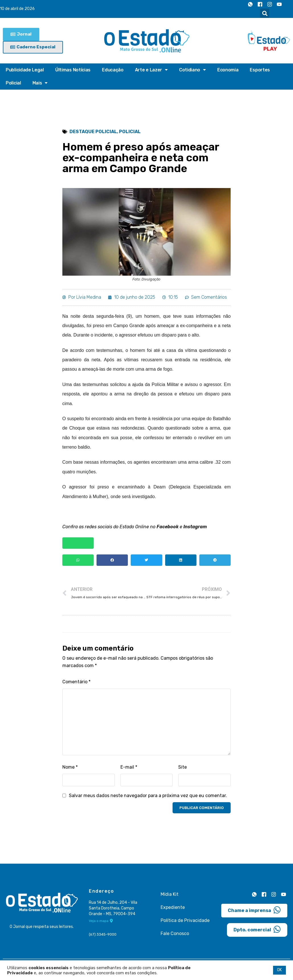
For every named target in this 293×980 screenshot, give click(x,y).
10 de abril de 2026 (17, 9)
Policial (13, 83)
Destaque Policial (93, 132)
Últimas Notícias (73, 70)
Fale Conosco (175, 935)
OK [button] (279, 970)
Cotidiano (192, 70)
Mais (40, 83)
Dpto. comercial (257, 931)
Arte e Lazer (151, 70)
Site (183, 769)
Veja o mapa (101, 923)
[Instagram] (270, 4)
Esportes (260, 70)
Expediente (173, 909)
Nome (70, 769)
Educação (113, 70)
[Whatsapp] (250, 4)
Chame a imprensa (254, 912)
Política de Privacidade (185, 922)
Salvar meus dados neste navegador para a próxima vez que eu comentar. (148, 798)
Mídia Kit (170, 896)
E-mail (129, 769)
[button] (265, 13)
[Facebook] (260, 4)
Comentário (76, 684)
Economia (228, 70)
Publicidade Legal (25, 70)
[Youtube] (279, 4)
